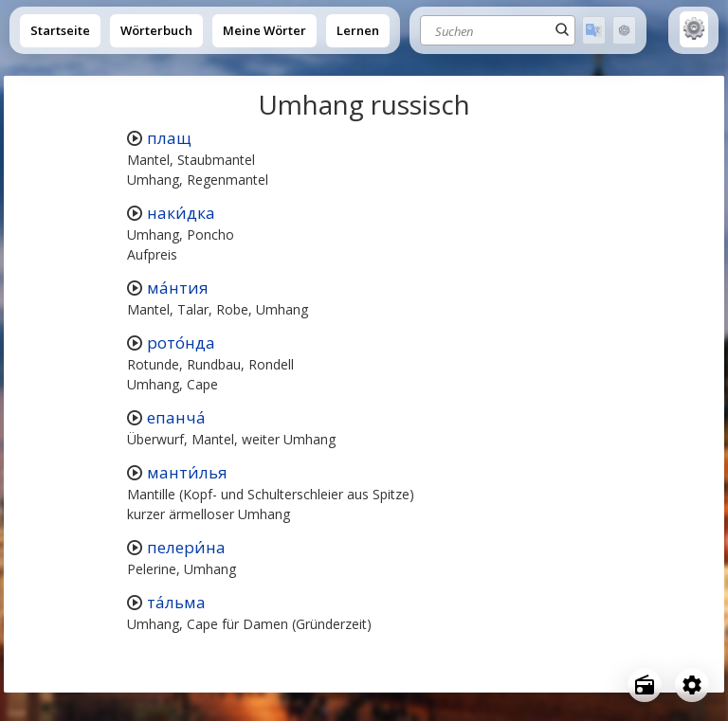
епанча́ (176, 417)
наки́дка (181, 213)
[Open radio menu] (645, 685)
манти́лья (187, 472)
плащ (169, 138)
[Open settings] (692, 685)
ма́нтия (178, 288)
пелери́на (186, 547)
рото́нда (181, 342)
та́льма (176, 602)
